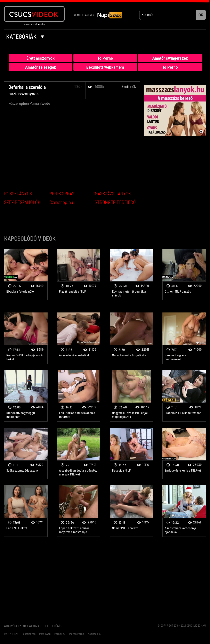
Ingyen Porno (77, 634)
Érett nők (129, 87)
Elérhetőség (53, 626)
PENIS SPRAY (62, 194)
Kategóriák (25, 37)
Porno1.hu (60, 634)
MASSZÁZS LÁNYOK (113, 194)
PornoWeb (45, 634)
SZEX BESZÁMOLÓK (22, 203)
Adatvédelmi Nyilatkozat (23, 626)
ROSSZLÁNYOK (18, 194)
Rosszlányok (29, 634)
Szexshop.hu (61, 203)
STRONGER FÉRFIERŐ (115, 203)
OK (201, 15)
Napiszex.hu (95, 634)
